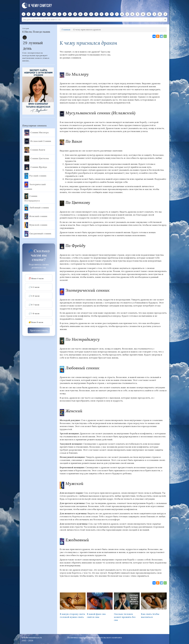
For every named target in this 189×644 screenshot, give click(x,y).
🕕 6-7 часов (34, 305)
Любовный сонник (37, 208)
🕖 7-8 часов (34, 314)
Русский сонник (35, 176)
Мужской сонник (36, 225)
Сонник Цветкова (37, 159)
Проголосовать (39, 330)
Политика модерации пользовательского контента (95, 637)
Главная (66, 29)
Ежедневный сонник (38, 234)
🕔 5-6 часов (34, 296)
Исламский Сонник (38, 141)
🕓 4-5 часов (34, 287)
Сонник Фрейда (36, 167)
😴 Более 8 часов (36, 322)
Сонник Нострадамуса (32, 198)
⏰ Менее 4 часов (36, 279)
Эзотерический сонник (35, 186)
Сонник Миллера (36, 133)
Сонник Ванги (35, 150)
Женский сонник (36, 216)
